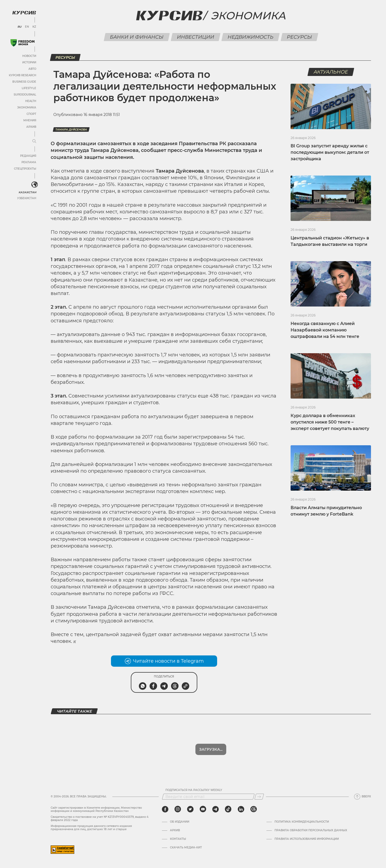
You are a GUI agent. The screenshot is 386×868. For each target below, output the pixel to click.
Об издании (180, 822)
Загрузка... (211, 749)
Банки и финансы (137, 37)
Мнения (30, 120)
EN (27, 27)
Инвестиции (195, 37)
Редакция (28, 156)
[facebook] (165, 809)
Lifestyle (29, 88)
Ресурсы (299, 37)
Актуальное (331, 72)
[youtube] (203, 809)
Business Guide (24, 82)
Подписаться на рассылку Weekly (194, 790)
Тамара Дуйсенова (71, 130)
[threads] (254, 809)
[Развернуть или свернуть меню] (34, 141)
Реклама (29, 162)
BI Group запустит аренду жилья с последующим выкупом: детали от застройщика (330, 152)
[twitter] (190, 809)
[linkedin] (241, 809)
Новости (29, 56)
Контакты (178, 839)
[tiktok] (228, 809)
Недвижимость (250, 37)
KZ (34, 27)
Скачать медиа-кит (186, 848)
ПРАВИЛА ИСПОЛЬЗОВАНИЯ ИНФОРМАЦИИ (307, 839)
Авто (32, 69)
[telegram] (216, 809)
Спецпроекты (25, 169)
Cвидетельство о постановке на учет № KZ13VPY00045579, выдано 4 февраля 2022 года (100, 818)
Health (31, 101)
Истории (29, 62)
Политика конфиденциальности (302, 822)
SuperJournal (25, 95)
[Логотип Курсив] (24, 13)
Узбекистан (27, 198)
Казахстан (27, 192)
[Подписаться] (259, 797)
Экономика (27, 107)
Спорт (31, 114)
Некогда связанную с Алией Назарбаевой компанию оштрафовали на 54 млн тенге (325, 330)
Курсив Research (23, 75)
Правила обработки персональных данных (311, 830)
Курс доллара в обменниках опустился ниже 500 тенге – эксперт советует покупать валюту (330, 422)
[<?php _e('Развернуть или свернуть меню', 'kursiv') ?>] (35, 185)
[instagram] (178, 809)
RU (19, 27)
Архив (31, 127)
